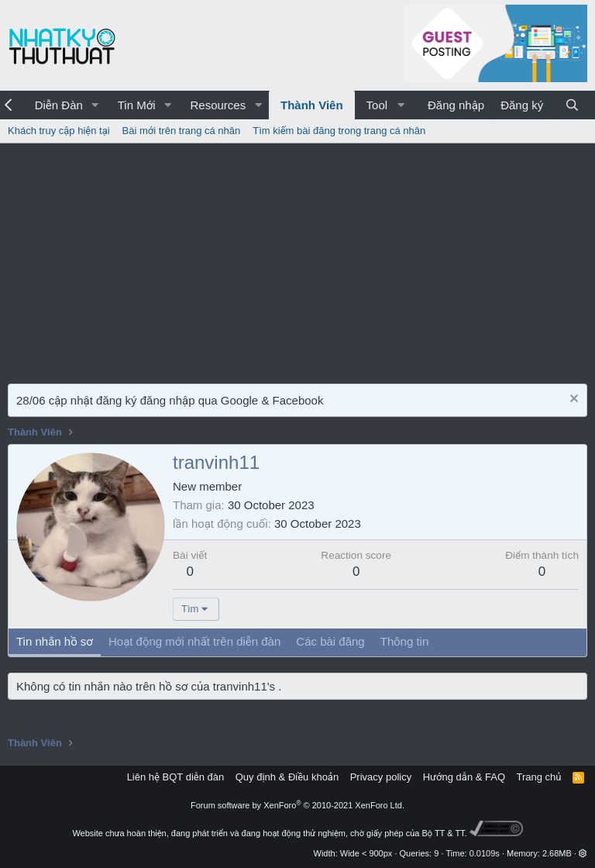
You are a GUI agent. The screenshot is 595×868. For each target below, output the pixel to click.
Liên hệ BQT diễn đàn (176, 777)
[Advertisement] (297, 260)
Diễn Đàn (59, 105)
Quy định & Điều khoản (287, 777)
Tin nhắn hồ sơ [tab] (55, 641)
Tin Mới (137, 105)
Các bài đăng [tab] (330, 641)
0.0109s (485, 853)
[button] (95, 105)
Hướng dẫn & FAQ (464, 777)
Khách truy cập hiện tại (59, 131)
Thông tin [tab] (405, 641)
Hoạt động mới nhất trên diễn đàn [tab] (194, 641)
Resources (218, 105)
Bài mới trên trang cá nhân (182, 131)
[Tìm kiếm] (572, 105)
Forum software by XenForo (297, 805)
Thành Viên (312, 105)
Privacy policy (381, 777)
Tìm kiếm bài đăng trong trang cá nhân (339, 131)
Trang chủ (539, 777)
